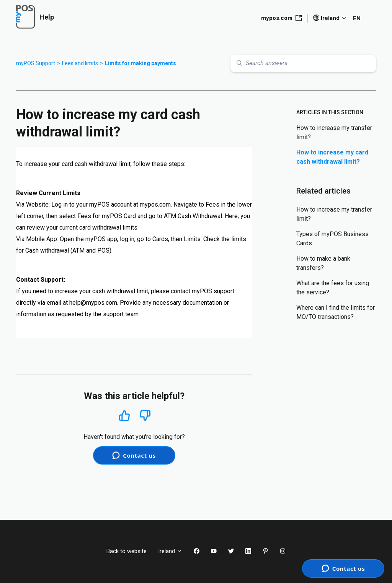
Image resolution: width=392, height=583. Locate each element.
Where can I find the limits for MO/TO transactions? (336, 312)
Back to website (127, 551)
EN (357, 18)
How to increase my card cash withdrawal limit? (332, 157)
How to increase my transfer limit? (334, 132)
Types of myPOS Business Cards (332, 239)
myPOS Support (36, 63)
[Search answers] (303, 63)
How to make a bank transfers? (323, 263)
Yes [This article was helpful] (124, 415)
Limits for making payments (140, 63)
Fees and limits (80, 63)
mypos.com (281, 18)
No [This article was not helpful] (145, 416)
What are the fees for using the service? (333, 288)
